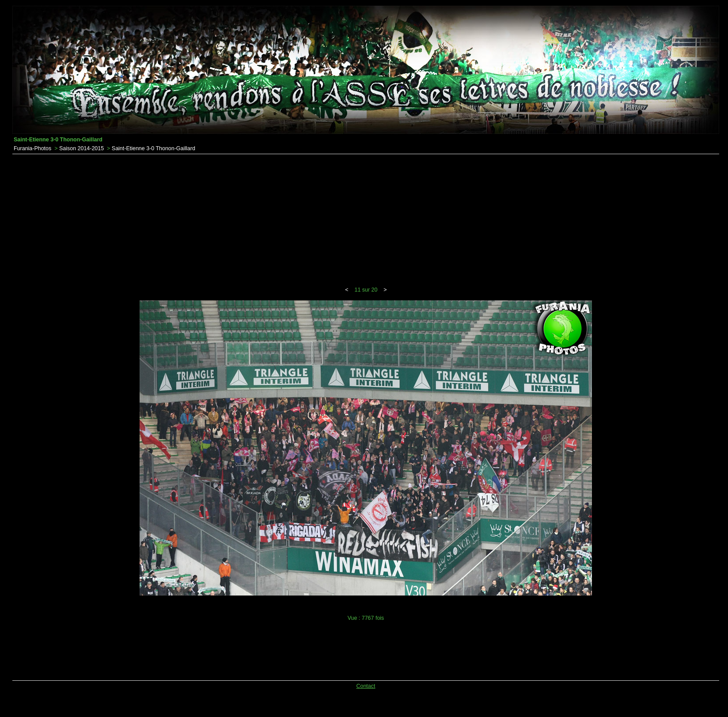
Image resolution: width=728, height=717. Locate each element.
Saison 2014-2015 (82, 148)
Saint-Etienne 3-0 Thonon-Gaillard (154, 148)
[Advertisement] (366, 220)
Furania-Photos (32, 148)
